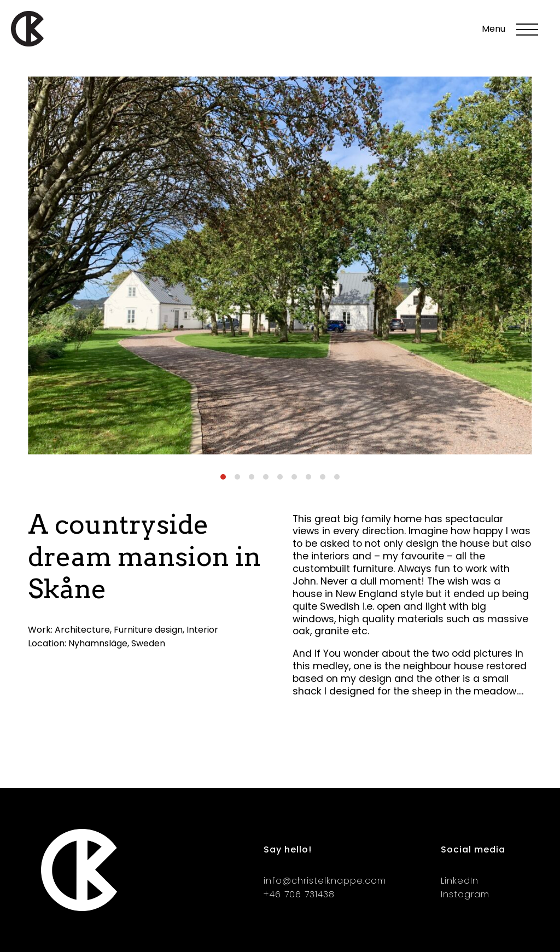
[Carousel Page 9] (337, 477)
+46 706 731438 (299, 894)
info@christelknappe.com (325, 881)
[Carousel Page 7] (308, 477)
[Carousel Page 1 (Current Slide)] (223, 477)
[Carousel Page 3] (252, 477)
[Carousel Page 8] (323, 477)
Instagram (465, 894)
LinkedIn (460, 881)
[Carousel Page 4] (266, 477)
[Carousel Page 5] (280, 477)
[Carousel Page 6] (294, 477)
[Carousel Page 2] (237, 477)
